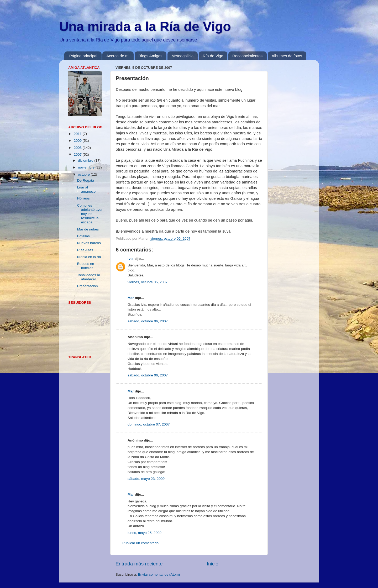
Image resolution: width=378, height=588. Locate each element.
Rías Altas (85, 250)
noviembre (87, 167)
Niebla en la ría (89, 257)
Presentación (88, 286)
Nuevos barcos (89, 243)
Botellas (83, 236)
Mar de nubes (88, 229)
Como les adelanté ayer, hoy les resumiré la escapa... (90, 214)
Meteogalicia (182, 56)
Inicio (213, 564)
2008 (78, 148)
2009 (78, 141)
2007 (78, 154)
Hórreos (83, 198)
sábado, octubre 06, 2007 (148, 321)
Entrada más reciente (139, 564)
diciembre (86, 161)
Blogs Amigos (151, 56)
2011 (78, 134)
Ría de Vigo (213, 56)
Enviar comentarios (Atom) (159, 574)
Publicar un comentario (140, 543)
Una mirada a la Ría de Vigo (145, 27)
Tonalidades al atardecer (88, 277)
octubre (84, 174)
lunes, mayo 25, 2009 (145, 533)
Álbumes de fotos (287, 56)
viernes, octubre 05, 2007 (148, 282)
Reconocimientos (247, 56)
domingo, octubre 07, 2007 (149, 424)
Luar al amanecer (87, 189)
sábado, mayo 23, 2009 (146, 479)
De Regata (86, 180)
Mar (131, 298)
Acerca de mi (118, 56)
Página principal (83, 56)
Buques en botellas (86, 266)
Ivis (131, 259)
